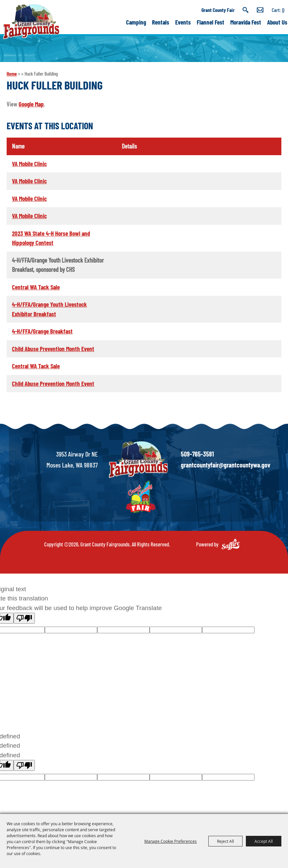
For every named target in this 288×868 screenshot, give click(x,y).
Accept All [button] (264, 841)
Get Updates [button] (260, 10)
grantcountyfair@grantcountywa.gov (226, 465)
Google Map (31, 104)
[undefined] (24, 765)
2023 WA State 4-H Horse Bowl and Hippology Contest (51, 238)
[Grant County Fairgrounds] (31, 22)
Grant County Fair (218, 10)
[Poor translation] (24, 618)
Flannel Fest (211, 22)
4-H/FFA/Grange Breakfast (42, 331)
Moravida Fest (246, 22)
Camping (136, 22)
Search (246, 10)
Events (183, 22)
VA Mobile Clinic (29, 164)
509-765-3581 (197, 454)
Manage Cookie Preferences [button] (171, 841)
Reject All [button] (225, 841)
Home (12, 74)
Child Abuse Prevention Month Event (53, 349)
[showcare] (138, 460)
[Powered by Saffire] (231, 544)
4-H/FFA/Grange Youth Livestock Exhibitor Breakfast (49, 309)
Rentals (161, 22)
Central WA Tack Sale (36, 287)
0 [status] (283, 10)
